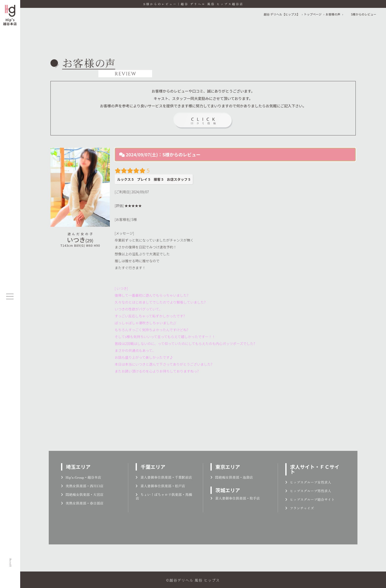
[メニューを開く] (10, 296)
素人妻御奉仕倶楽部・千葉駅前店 (164, 477)
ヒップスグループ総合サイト (310, 499)
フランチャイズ (300, 508)
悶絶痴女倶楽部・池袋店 (232, 477)
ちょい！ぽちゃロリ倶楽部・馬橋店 (164, 496)
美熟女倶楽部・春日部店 (82, 503)
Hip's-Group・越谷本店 (81, 477)
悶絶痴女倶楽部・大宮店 (82, 494)
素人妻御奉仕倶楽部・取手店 (235, 498)
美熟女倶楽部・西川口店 (82, 486)
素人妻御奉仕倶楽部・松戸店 (160, 486)
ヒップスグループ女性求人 (308, 482)
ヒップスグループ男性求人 (308, 491)
